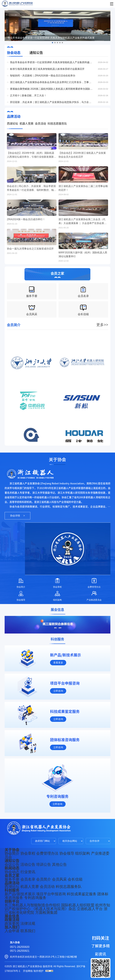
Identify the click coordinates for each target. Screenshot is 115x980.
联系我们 (28, 931)
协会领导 (67, 853)
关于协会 (12, 850)
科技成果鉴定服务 (82, 894)
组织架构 (83, 853)
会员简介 (44, 879)
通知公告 (36, 53)
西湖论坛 (12, 124)
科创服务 (12, 890)
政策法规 (12, 920)
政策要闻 (12, 923)
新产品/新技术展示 (20, 894)
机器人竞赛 (26, 124)
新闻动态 (12, 868)
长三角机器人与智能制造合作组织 (32, 905)
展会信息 (12, 916)
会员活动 (40, 124)
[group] (57, 625)
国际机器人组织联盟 (78, 905)
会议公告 (12, 864)
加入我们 (12, 927)
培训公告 (44, 864)
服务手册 (12, 879)
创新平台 (12, 901)
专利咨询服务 (35, 898)
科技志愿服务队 (57, 124)
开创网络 (28, 971)
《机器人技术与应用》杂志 (54, 909)
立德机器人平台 (90, 909)
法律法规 (28, 923)
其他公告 (59, 864)
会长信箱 (75, 879)
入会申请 (12, 931)
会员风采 (59, 879)
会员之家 (12, 875)
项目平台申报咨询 (51, 894)
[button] (52, 43)
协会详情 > (18, 516)
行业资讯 (28, 872)
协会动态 (14, 53)
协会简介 (12, 853)
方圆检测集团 (46, 912)
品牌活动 (12, 883)
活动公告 (28, 864)
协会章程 (28, 853)
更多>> (102, 331)
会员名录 (28, 879)
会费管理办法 (47, 853)
